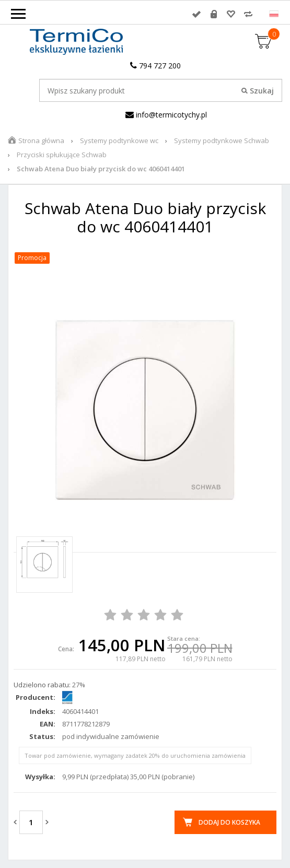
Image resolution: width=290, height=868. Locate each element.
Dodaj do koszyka (229, 822)
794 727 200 (155, 66)
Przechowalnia (231, 14)
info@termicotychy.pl (166, 115)
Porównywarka (248, 14)
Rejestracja (214, 14)
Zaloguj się (196, 14)
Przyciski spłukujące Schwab (62, 155)
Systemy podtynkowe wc (119, 140)
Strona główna (41, 140)
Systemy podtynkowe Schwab (222, 140)
